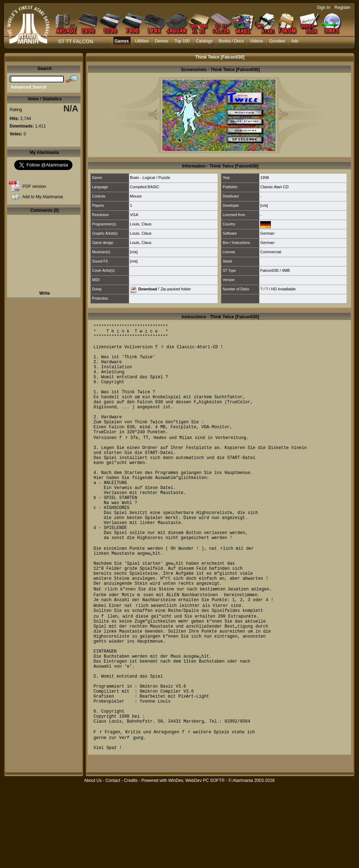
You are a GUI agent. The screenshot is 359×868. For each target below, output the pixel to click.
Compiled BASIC (145, 187)
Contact (113, 864)
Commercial (271, 252)
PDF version (34, 186)
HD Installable (283, 289)
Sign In (323, 8)
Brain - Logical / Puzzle (150, 178)
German (267, 233)
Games (122, 41)
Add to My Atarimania (42, 197)
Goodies (277, 41)
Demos (162, 41)
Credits (131, 864)
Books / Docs (231, 41)
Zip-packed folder (176, 289)
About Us (93, 864)
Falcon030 (269, 270)
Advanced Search (29, 87)
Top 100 (182, 41)
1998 (264, 178)
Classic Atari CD (274, 187)
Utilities (142, 41)
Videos (257, 41)
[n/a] (264, 205)
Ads (295, 41)
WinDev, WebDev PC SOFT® (197, 864)
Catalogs (204, 41)
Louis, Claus (141, 224)
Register (342, 8)
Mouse (136, 196)
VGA (134, 215)
